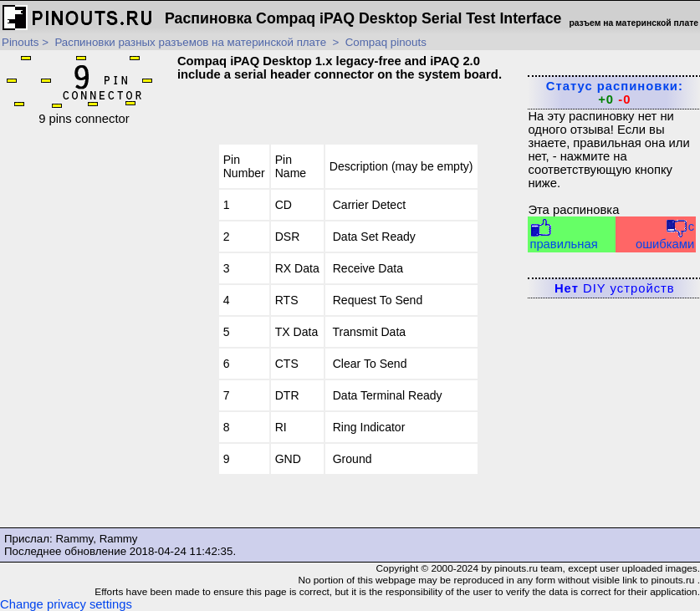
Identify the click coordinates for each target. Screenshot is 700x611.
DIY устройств (615, 288)
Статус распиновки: (615, 93)
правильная (563, 234)
